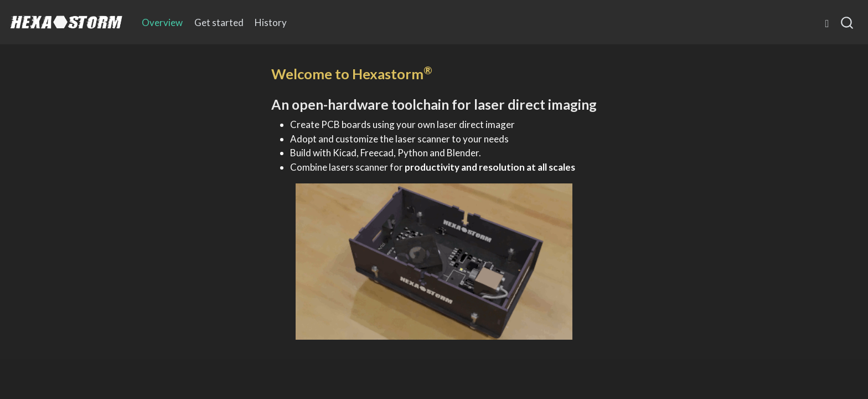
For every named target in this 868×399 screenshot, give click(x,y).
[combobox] (848, 22)
